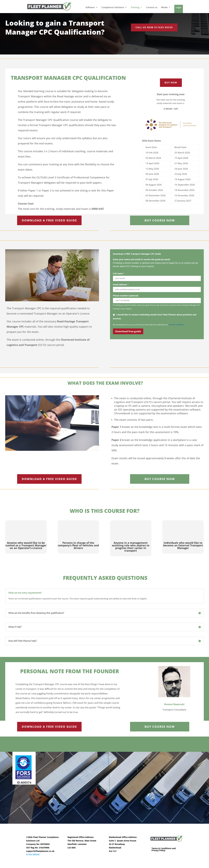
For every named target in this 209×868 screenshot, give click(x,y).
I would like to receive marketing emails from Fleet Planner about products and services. (155, 316)
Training (135, 7)
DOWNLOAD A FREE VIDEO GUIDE (49, 220)
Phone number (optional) (126, 296)
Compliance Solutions (113, 7)
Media (164, 7)
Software (90, 7)
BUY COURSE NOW (160, 220)
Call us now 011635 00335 (154, 27)
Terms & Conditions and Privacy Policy (164, 850)
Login (179, 7)
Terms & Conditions (176, 325)
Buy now (171, 83)
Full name (119, 273)
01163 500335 (33, 854)
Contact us (152, 7)
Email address (121, 285)
